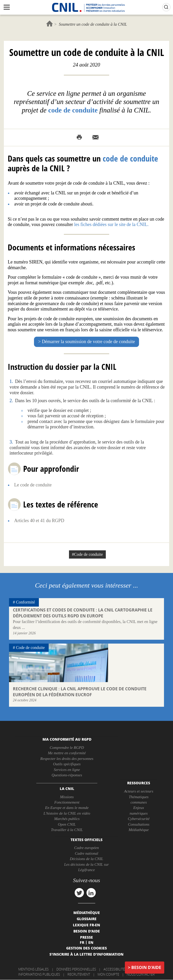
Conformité (25, 602)
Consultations (139, 824)
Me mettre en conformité (67, 753)
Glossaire (87, 919)
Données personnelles (76, 969)
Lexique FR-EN (86, 925)
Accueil (50, 23)
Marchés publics (67, 819)
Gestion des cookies (86, 948)
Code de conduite (30, 648)
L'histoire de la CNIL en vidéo (67, 813)
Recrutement (79, 974)
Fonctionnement (67, 802)
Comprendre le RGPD (67, 748)
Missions (67, 797)
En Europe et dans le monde (67, 808)
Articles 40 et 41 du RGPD (39, 521)
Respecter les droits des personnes (67, 759)
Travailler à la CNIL (67, 830)
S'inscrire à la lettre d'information (86, 954)
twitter (79, 893)
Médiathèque (139, 830)
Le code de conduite (33, 485)
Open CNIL (67, 824)
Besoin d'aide (146, 967)
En (91, 942)
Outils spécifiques (67, 764)
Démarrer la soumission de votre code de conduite (88, 342)
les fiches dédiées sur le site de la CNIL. (111, 224)
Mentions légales (33, 969)
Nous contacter (141, 974)
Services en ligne (67, 770)
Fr (82, 942)
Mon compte (108, 974)
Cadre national (87, 853)
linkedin (91, 893)
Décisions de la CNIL (86, 859)
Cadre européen (86, 848)
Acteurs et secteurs (139, 791)
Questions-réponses (67, 775)
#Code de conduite (88, 554)
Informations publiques (39, 974)
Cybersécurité (139, 819)
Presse (86, 937)
